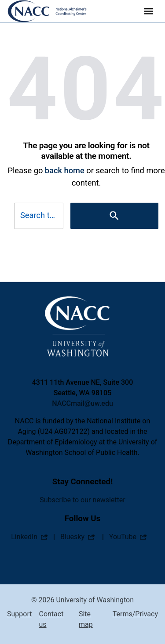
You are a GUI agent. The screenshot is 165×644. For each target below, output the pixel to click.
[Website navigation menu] (148, 11)
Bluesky (72, 537)
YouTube (123, 537)
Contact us (51, 619)
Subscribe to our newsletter (82, 500)
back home (65, 170)
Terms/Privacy (135, 614)
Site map (86, 619)
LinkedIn (24, 537)
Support (19, 614)
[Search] (114, 216)
